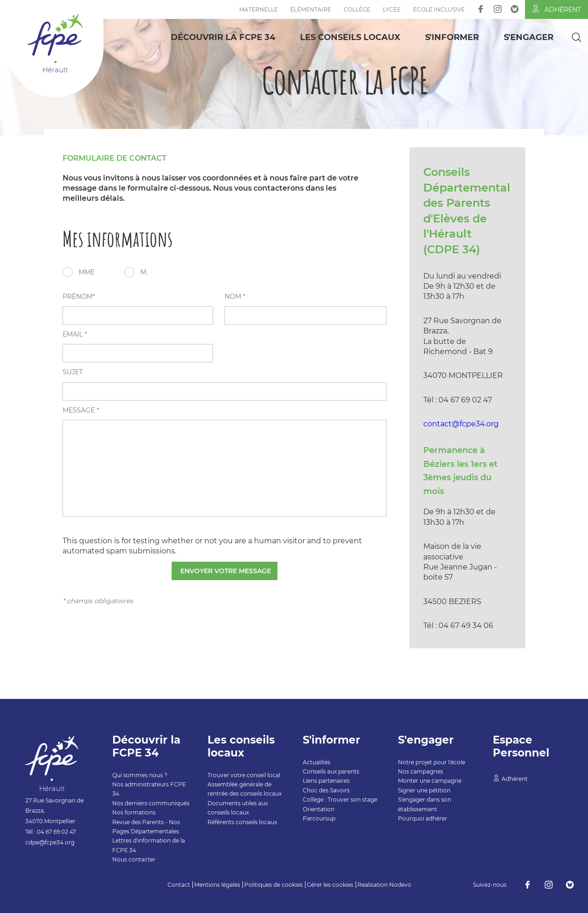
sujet (73, 372)
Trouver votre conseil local (244, 775)
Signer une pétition (424, 790)
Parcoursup (319, 818)
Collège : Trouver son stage (340, 800)
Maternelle (259, 9)
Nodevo (400, 885)
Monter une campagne (430, 781)
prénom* (79, 297)
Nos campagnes (421, 771)
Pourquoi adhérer (423, 818)
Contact (179, 885)
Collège (357, 9)
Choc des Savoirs (326, 790)
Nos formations (134, 812)
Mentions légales (217, 885)
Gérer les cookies (330, 885)
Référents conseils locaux (242, 822)
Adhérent (556, 9)
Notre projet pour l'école (432, 762)
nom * (235, 297)
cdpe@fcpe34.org (50, 842)
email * (75, 334)
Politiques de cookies (274, 885)
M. (144, 272)
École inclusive (439, 9)
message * (81, 410)
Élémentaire (311, 9)
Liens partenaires (326, 781)
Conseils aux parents (331, 771)
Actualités (317, 762)
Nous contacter (134, 859)
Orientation (319, 809)
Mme (87, 272)
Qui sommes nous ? (140, 775)
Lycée (392, 9)
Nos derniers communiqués (151, 803)
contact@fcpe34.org (461, 424)
